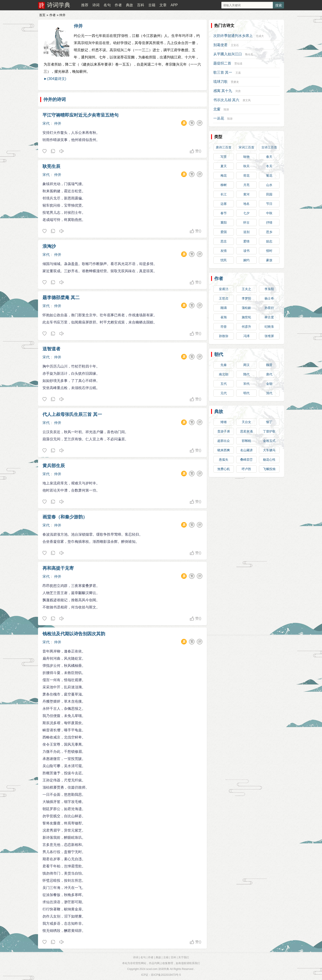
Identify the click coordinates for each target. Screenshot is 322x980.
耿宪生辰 (51, 166)
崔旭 (224, 317)
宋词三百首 (246, 147)
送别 (246, 232)
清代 (269, 393)
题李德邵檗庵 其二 (61, 297)
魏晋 (269, 365)
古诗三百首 (269, 147)
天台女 (246, 422)
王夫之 (246, 289)
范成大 (260, 36)
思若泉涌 (246, 431)
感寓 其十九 (223, 91)
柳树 (224, 185)
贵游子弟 (224, 431)
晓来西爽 (224, 450)
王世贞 (224, 298)
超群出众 (224, 441)
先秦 (224, 365)
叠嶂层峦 (246, 460)
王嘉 (238, 73)
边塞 (224, 204)
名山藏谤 (246, 450)
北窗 (217, 109)
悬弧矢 (224, 460)
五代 (224, 384)
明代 (246, 393)
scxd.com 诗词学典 (158, 969)
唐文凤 (247, 100)
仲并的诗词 (55, 99)
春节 (224, 213)
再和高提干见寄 (58, 568)
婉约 (246, 260)
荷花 (246, 175)
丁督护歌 (269, 431)
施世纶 (246, 317)
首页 (42, 15)
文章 (163, 5)
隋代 (246, 374)
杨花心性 (269, 460)
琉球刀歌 (220, 82)
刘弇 (238, 91)
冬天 (269, 166)
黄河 (246, 194)
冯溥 (246, 336)
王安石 (235, 45)
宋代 (46, 123)
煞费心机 (224, 469)
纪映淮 (269, 327)
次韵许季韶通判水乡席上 (233, 36)
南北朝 (224, 374)
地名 (246, 204)
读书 (246, 251)
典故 (129, 5)
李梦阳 (246, 298)
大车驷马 (269, 450)
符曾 (224, 327)
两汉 (246, 365)
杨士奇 (269, 298)
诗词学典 (59, 5)
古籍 (152, 5)
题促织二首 (222, 63)
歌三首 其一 (223, 72)
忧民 (224, 260)
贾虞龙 (235, 82)
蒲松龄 (246, 308)
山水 (269, 185)
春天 (269, 157)
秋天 (246, 166)
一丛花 (219, 118)
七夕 (246, 213)
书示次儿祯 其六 (226, 100)
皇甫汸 (224, 289)
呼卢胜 (246, 469)
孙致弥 (224, 336)
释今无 (249, 54)
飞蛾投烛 (269, 469)
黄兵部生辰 (54, 466)
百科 (141, 5)
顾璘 (224, 308)
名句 (107, 5)
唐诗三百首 (224, 147)
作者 (118, 5)
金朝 (269, 384)
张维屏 (269, 336)
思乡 (269, 232)
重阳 (224, 223)
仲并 (78, 26)
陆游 (226, 109)
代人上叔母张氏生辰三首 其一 (72, 414)
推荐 (85, 5)
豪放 (269, 260)
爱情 (246, 241)
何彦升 (246, 327)
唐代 (269, 374)
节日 (269, 204)
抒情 (269, 223)
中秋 (269, 213)
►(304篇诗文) (55, 79)
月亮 (246, 185)
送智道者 (51, 349)
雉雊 (224, 422)
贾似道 (238, 64)
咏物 (246, 157)
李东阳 (269, 289)
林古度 (269, 317)
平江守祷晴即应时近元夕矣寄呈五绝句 (80, 115)
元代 (224, 393)
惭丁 (269, 422)
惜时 (269, 251)
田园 (269, 194)
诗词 (96, 5)
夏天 (224, 166)
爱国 (224, 232)
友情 (224, 251)
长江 (224, 194)
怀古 (246, 223)
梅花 (224, 175)
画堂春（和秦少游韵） (65, 517)
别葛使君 (220, 45)
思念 (224, 241)
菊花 (269, 175)
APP (174, 5)
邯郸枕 (246, 441)
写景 (224, 157)
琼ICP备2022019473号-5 (166, 975)
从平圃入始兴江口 (228, 54)
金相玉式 (269, 441)
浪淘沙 (49, 246)
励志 (269, 241)
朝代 (219, 354)
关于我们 (184, 957)
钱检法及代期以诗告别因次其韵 (74, 634)
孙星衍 (269, 308)
